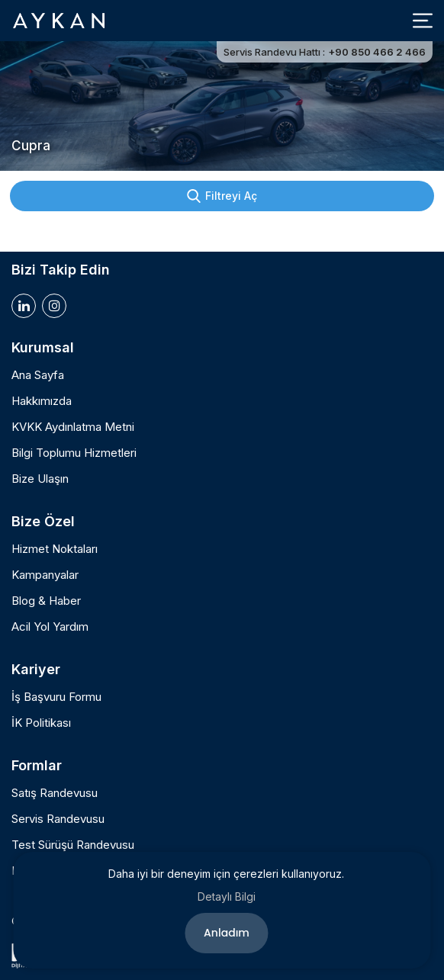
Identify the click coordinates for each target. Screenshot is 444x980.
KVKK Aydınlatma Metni (73, 427)
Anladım (227, 933)
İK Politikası (41, 723)
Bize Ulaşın (40, 479)
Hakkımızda (42, 401)
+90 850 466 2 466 (377, 52)
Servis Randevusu (58, 819)
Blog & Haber (46, 601)
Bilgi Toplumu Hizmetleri (74, 453)
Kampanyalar (45, 575)
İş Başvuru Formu (56, 697)
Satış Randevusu (55, 793)
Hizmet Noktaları (55, 549)
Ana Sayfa (38, 375)
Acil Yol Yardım (50, 627)
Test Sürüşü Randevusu (73, 845)
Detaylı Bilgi (227, 896)
